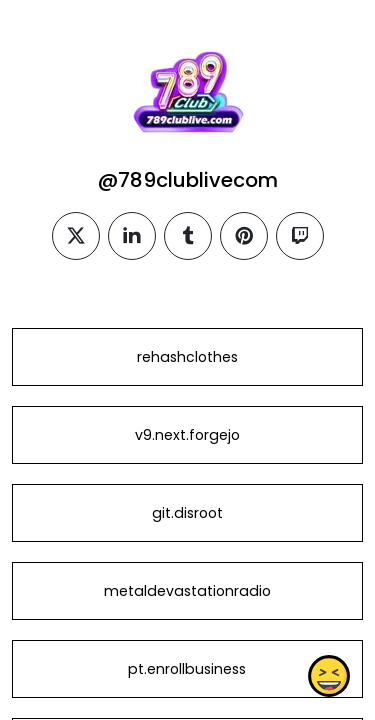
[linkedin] (132, 236)
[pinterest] (244, 236)
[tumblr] (188, 236)
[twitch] (300, 236)
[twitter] (76, 236)
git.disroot (187, 513)
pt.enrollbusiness (187, 669)
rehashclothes (187, 357)
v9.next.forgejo (187, 435)
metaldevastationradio (187, 591)
